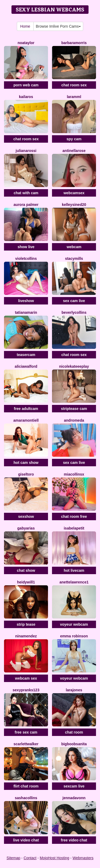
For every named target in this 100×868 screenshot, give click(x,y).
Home (25, 26)
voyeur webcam (74, 624)
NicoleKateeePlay (74, 366)
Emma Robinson (74, 636)
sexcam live (74, 786)
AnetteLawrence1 (74, 582)
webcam (74, 247)
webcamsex (74, 193)
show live (26, 247)
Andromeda (74, 420)
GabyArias (26, 528)
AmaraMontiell (26, 420)
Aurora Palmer (26, 205)
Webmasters (83, 858)
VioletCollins (26, 259)
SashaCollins (26, 798)
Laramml (74, 97)
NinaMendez (26, 636)
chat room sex (74, 85)
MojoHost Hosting (55, 858)
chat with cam (26, 193)
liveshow (26, 301)
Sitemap (13, 858)
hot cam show (26, 463)
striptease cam (74, 409)
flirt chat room (26, 786)
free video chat (74, 840)
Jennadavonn (74, 798)
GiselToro (26, 474)
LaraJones (74, 690)
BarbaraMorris (74, 43)
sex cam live (74, 301)
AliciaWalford (26, 366)
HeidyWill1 (26, 582)
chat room (74, 732)
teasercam (26, 355)
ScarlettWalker (26, 744)
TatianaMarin (26, 312)
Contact (30, 858)
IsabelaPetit (74, 528)
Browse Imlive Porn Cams (58, 26)
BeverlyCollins (74, 312)
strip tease (26, 624)
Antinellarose (74, 151)
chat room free (74, 516)
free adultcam (26, 409)
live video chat (26, 840)
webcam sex (26, 678)
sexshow (26, 516)
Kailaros (26, 97)
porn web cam (26, 85)
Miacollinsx (74, 474)
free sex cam (26, 732)
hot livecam (74, 570)
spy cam (74, 139)
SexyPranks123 (26, 690)
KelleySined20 (74, 205)
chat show (26, 570)
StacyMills (74, 259)
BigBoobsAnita (74, 744)
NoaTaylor (26, 43)
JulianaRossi (26, 151)
